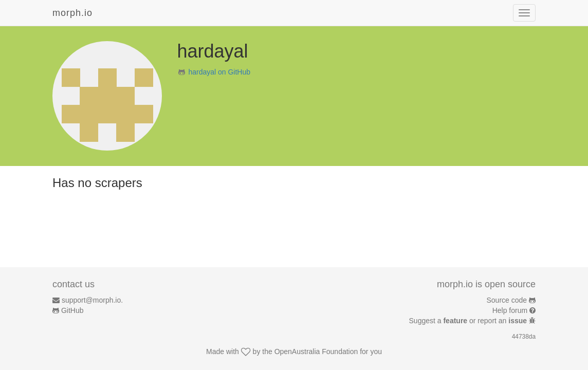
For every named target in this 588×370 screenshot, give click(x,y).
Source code (507, 300)
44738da (524, 337)
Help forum (510, 310)
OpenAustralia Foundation (316, 351)
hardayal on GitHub (219, 72)
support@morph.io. (92, 300)
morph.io (72, 13)
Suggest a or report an (469, 321)
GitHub (72, 310)
